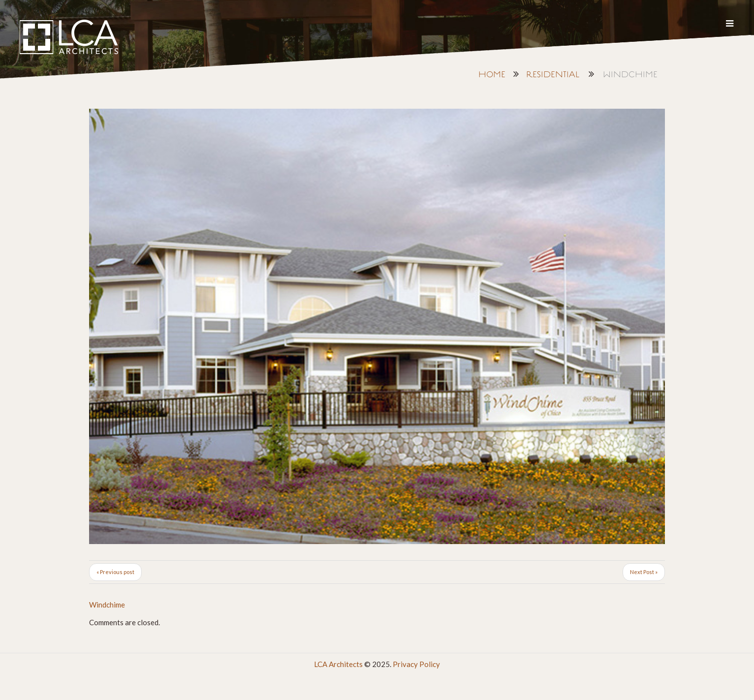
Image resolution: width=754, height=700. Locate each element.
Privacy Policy (416, 664)
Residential (553, 75)
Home (492, 75)
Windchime (107, 605)
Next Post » (644, 572)
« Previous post (115, 572)
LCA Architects (338, 664)
